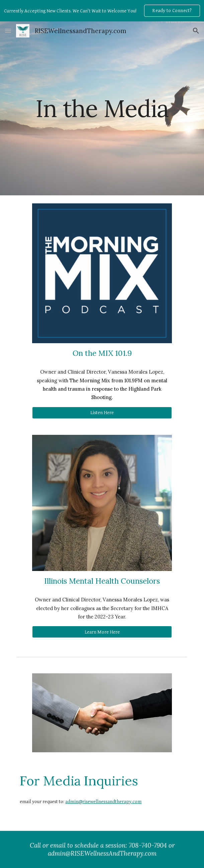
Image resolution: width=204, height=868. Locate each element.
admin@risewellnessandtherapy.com (103, 802)
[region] (102, 11)
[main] (102, 109)
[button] (8, 31)
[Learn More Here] (102, 632)
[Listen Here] (102, 413)
